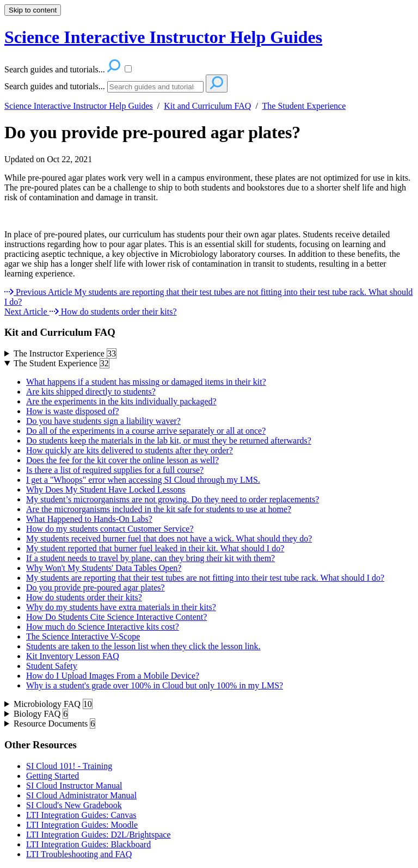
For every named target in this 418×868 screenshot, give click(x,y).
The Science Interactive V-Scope (83, 636)
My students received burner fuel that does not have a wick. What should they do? (169, 538)
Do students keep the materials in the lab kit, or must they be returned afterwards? (169, 441)
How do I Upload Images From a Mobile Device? (113, 676)
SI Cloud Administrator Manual (81, 795)
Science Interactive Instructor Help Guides (79, 106)
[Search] (155, 87)
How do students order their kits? (84, 597)
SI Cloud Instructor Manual (74, 786)
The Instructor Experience (65, 354)
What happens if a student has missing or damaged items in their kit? (146, 382)
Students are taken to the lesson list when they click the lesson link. (143, 646)
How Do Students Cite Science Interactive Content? (116, 617)
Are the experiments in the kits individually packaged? (121, 401)
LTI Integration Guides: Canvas (81, 815)
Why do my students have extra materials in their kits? (121, 607)
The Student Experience (304, 106)
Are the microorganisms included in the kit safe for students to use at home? (159, 509)
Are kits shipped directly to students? (91, 392)
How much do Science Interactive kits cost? (103, 627)
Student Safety (52, 666)
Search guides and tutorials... (55, 86)
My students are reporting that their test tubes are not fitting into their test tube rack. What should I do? (205, 578)
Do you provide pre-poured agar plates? (152, 132)
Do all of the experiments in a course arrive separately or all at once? (146, 431)
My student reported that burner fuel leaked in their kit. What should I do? (155, 548)
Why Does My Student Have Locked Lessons (106, 490)
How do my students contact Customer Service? (110, 529)
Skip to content (33, 10)
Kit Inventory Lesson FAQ (73, 656)
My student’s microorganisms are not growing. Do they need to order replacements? (173, 499)
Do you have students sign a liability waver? (103, 421)
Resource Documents (54, 724)
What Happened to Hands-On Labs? (89, 519)
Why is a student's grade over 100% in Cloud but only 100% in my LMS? (155, 685)
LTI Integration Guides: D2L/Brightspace (99, 835)
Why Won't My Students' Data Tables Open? (104, 568)
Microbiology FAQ (53, 704)
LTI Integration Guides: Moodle (82, 825)
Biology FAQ (41, 714)
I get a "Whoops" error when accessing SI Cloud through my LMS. (143, 480)
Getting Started (53, 776)
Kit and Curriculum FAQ (207, 106)
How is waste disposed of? (73, 411)
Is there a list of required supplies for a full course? (115, 470)
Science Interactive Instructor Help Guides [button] (163, 37)
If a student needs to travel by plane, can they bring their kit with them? (150, 558)
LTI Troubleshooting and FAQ (79, 854)
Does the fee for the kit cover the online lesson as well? (122, 460)
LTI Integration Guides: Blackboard (88, 844)
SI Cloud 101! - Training (69, 766)
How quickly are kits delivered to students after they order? (130, 450)
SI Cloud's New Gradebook (74, 805)
